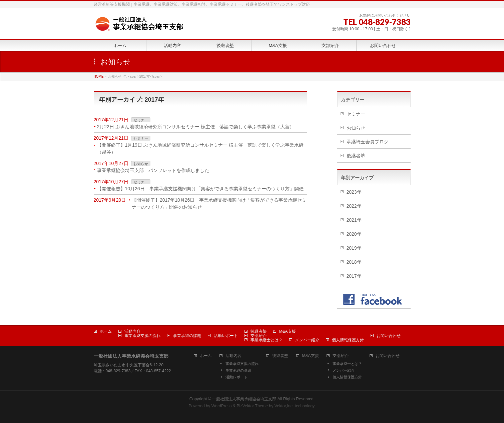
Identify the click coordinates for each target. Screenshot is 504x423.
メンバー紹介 (307, 340)
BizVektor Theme (252, 406)
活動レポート (226, 336)
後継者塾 (356, 156)
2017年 (354, 276)
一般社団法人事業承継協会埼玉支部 (244, 399)
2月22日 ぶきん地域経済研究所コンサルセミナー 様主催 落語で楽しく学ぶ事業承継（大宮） (196, 127)
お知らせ (141, 164)
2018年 (354, 262)
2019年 (354, 248)
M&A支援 (288, 331)
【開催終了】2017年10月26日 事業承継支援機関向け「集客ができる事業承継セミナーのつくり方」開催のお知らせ (219, 203)
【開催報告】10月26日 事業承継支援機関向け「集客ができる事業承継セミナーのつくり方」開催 (202, 189)
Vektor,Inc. (284, 406)
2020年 (354, 234)
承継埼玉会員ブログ (368, 142)
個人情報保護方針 (348, 340)
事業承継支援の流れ (142, 336)
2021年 (354, 220)
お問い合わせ (389, 336)
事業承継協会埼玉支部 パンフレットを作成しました (153, 170)
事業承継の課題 (187, 336)
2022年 (354, 206)
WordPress (222, 406)
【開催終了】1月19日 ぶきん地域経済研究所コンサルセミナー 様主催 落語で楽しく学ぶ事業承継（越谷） (200, 148)
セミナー (141, 120)
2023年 (354, 192)
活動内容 (132, 331)
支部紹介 (259, 336)
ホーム (106, 331)
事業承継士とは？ (267, 340)
